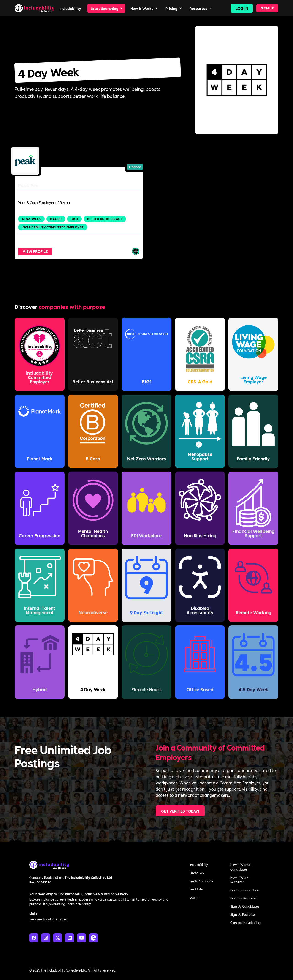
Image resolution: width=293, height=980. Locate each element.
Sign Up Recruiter (243, 914)
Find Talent (198, 889)
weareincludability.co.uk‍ (48, 919)
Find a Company (201, 881)
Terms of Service (251, 970)
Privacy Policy (224, 970)
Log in (194, 897)
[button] (106, 8)
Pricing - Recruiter (244, 898)
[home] (35, 8)
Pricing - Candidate (245, 890)
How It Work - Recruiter (240, 880)
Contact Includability (246, 923)
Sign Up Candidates (245, 906)
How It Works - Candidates (241, 867)
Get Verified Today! (180, 811)
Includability (199, 865)
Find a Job (197, 873)
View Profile (35, 251)
